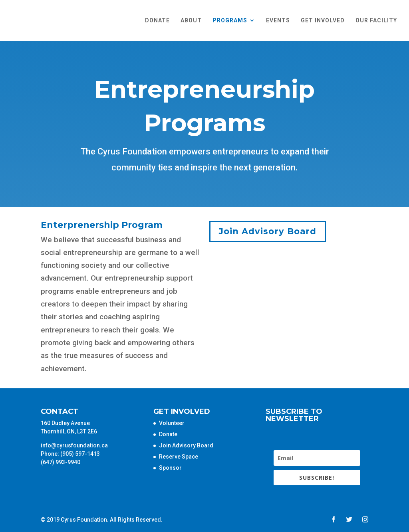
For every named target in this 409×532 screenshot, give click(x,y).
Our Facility (376, 21)
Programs (230, 21)
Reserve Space (179, 457)
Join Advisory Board (268, 231)
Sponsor (170, 468)
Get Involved (323, 21)
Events (278, 21)
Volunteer (172, 423)
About (191, 21)
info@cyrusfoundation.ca (74, 445)
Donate (157, 21)
